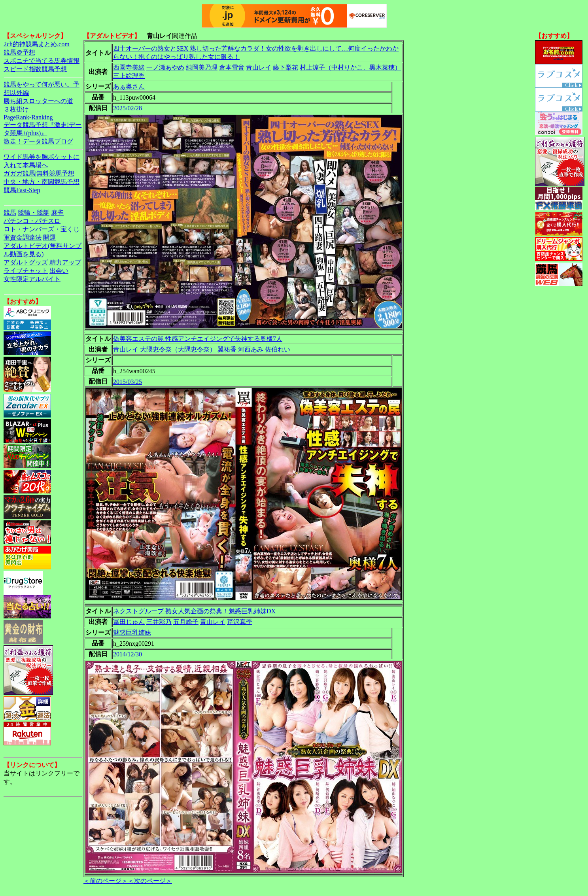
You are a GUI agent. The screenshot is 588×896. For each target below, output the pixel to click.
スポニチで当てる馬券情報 (42, 61)
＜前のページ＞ (106, 881)
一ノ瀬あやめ (165, 67)
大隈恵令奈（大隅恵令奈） (178, 349)
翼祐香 (227, 349)
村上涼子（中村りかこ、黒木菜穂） (350, 67)
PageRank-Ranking (28, 117)
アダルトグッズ (26, 262)
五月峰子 (186, 622)
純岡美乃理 (202, 67)
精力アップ (65, 262)
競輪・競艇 (34, 213)
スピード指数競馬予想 (35, 69)
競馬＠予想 (19, 52)
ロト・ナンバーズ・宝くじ (42, 229)
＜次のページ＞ (150, 881)
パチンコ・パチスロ (32, 221)
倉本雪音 (232, 67)
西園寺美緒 (129, 67)
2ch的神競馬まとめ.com (37, 44)
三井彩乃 (159, 622)
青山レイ (259, 67)
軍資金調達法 (23, 237)
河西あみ (251, 349)
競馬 (10, 213)
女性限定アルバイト (32, 279)
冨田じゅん (129, 622)
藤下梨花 (285, 67)
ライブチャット (26, 271)
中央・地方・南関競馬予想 (42, 182)
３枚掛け (16, 109)
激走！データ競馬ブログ (38, 141)
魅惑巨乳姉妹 (132, 632)
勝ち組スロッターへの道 (38, 101)
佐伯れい (278, 349)
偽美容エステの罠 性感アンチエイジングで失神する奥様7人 (198, 339)
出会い (59, 271)
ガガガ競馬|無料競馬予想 (39, 173)
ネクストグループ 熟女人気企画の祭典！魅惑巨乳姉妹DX (194, 611)
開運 (49, 237)
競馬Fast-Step (22, 190)
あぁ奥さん (129, 86)
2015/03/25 (128, 382)
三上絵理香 (129, 76)
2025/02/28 (128, 108)
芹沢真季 (240, 622)
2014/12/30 (128, 654)
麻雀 (57, 213)
